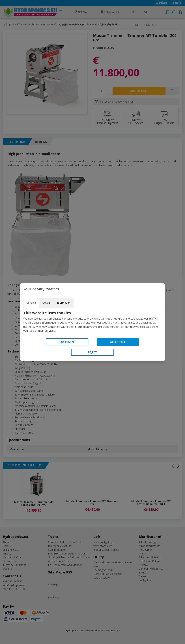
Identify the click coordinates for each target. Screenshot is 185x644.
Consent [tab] (31, 303)
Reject (93, 352)
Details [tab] (46, 303)
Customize (67, 342)
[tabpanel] (92, 322)
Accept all (118, 342)
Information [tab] (64, 303)
